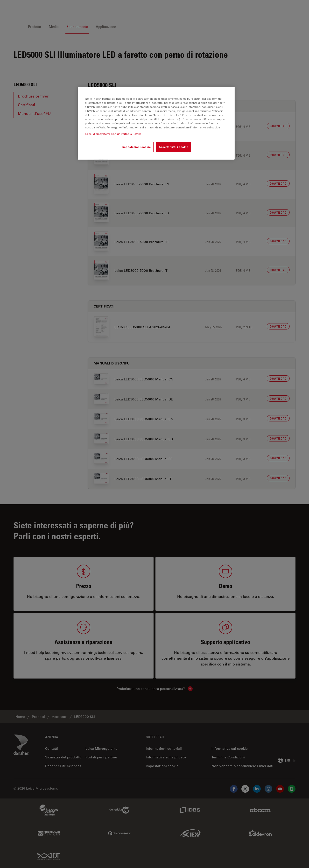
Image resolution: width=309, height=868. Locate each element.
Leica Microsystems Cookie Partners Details (113, 134)
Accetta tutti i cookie (174, 147)
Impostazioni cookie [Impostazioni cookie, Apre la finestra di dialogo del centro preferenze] (137, 147)
